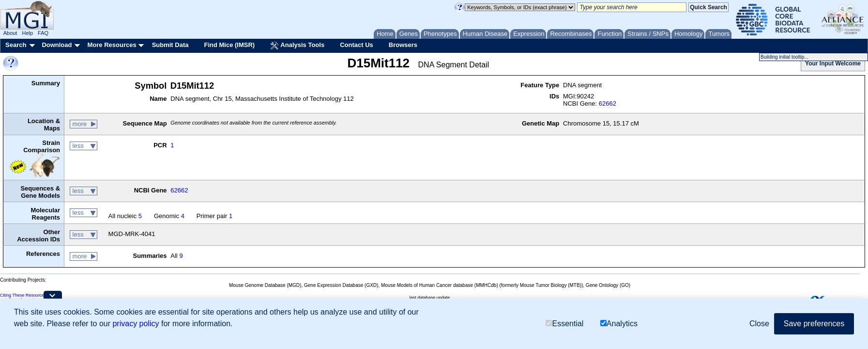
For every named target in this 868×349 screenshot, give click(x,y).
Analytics (619, 324)
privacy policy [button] (136, 324)
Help (27, 33)
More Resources (112, 45)
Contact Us (357, 45)
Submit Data (170, 45)
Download (57, 45)
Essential (564, 324)
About (10, 33)
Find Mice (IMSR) (229, 45)
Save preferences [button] (814, 324)
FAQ (43, 33)
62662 (608, 103)
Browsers (403, 45)
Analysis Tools (297, 46)
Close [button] (759, 324)
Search (16, 45)
